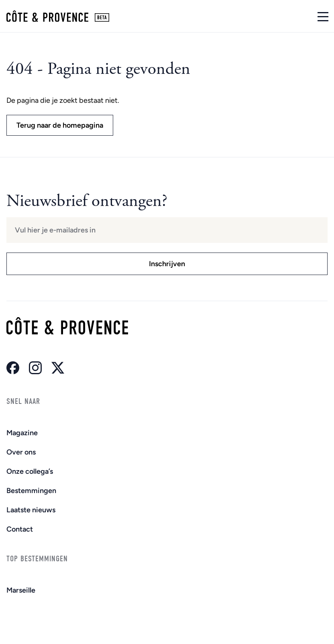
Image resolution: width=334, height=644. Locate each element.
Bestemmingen (31, 491)
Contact (20, 529)
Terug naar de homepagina (60, 125)
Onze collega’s (30, 471)
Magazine (22, 433)
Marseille (21, 590)
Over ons (21, 452)
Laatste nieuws (31, 510)
